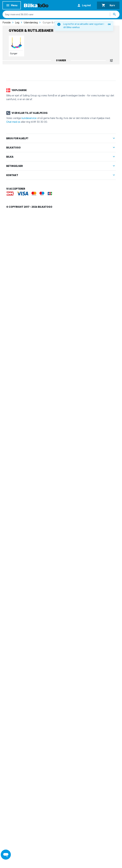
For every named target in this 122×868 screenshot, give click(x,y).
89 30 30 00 (40, 773)
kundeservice (29, 769)
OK (109, 24)
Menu (12, 6)
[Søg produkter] (115, 14)
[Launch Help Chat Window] (6, 855)
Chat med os (13, 773)
